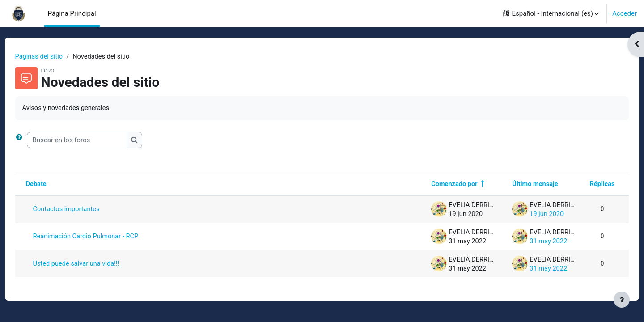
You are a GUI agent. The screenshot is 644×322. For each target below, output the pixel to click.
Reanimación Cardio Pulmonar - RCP (104, 237)
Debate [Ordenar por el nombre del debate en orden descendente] (53, 185)
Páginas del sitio (56, 57)
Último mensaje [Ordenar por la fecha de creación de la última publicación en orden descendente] (517, 185)
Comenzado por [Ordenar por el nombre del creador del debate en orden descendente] (435, 185)
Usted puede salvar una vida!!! (94, 265)
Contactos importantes (84, 210)
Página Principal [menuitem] (72, 13)
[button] (551, 13)
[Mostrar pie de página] (622, 300)
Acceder (625, 13)
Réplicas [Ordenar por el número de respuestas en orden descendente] (585, 185)
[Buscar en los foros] (94, 141)
